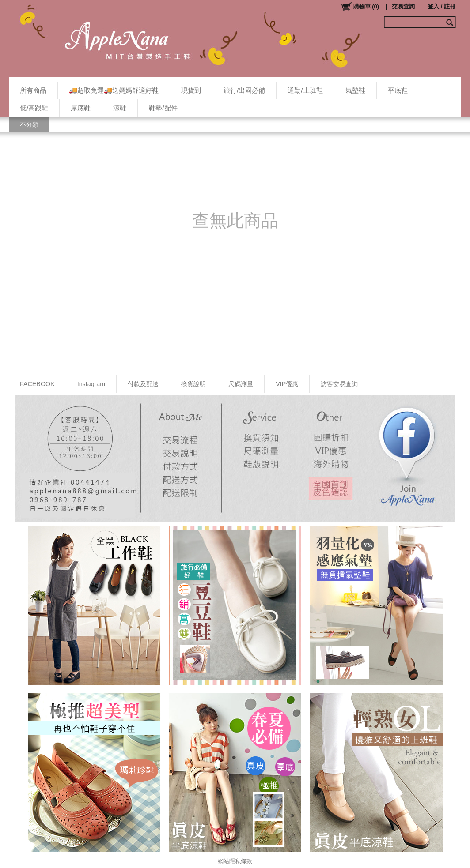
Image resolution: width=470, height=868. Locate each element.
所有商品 (33, 90)
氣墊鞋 (355, 90)
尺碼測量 (241, 384)
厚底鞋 (81, 108)
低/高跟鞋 (34, 108)
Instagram (91, 384)
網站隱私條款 (235, 861)
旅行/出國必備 (244, 90)
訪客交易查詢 (339, 384)
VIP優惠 (287, 384)
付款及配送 (143, 384)
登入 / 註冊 (442, 6)
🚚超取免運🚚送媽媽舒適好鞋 (114, 90)
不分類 (29, 124)
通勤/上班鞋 (305, 90)
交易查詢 (403, 6)
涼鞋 (120, 108)
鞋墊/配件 (163, 108)
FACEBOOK (37, 384)
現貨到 (191, 90)
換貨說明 (193, 384)
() (360, 7)
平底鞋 (398, 90)
